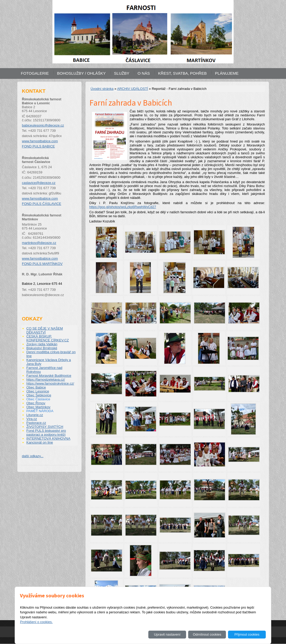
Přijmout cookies (247, 634)
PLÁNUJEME (227, 73)
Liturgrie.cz (35, 415)
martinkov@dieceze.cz (39, 243)
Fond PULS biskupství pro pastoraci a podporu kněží (46, 433)
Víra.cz (32, 419)
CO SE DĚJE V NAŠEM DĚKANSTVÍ (45, 330)
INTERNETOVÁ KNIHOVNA (48, 438)
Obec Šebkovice (39, 395)
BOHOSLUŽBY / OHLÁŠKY (82, 73)
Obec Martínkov (39, 407)
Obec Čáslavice (38, 399)
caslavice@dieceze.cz (39, 183)
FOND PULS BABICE (39, 146)
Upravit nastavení (167, 634)
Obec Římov (36, 403)
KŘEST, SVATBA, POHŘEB (182, 73)
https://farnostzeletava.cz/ (46, 380)
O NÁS (144, 73)
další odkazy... (33, 456)
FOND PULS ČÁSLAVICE (42, 204)
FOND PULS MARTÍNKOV (42, 264)
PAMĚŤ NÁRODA (40, 411)
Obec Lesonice (38, 391)
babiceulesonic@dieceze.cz (43, 125)
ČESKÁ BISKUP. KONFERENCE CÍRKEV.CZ (48, 338)
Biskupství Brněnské (42, 348)
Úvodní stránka (102, 89)
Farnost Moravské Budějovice (49, 376)
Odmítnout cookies (207, 634)
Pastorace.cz (36, 423)
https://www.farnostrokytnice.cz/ (50, 383)
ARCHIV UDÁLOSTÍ (133, 89)
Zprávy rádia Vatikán (42, 344)
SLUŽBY (122, 73)
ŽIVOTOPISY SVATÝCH (45, 427)
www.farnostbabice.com (40, 141)
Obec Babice (36, 387)
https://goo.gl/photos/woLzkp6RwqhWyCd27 (123, 207)
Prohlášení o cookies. (36, 622)
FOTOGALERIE (35, 73)
